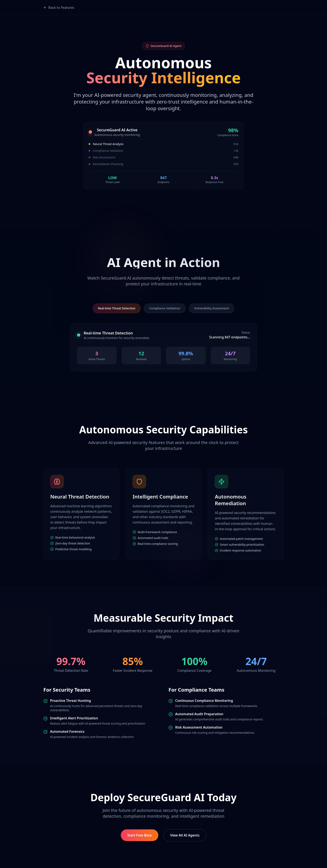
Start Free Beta (140, 835)
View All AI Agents (185, 835)
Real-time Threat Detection (117, 308)
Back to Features (59, 8)
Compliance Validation (165, 308)
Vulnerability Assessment (212, 308)
